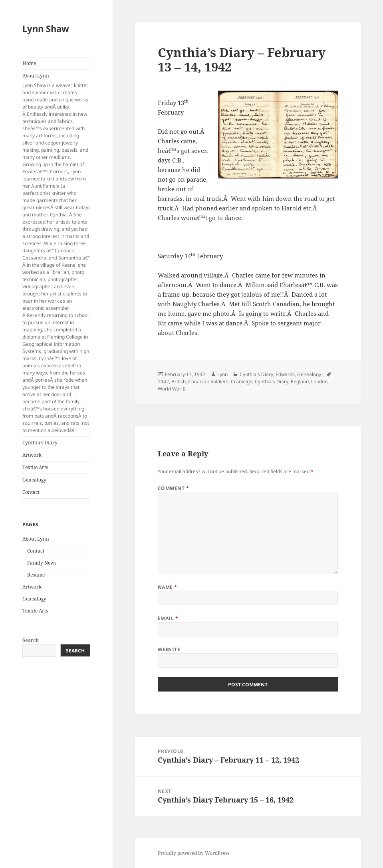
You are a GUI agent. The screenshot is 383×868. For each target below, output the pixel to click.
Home (29, 63)
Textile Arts (35, 467)
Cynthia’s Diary (40, 443)
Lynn (222, 374)
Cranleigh (242, 381)
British (179, 381)
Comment (173, 488)
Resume (36, 575)
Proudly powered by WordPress (193, 853)
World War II (172, 389)
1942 (163, 381)
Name (168, 587)
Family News (42, 563)
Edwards (285, 374)
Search (31, 640)
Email (168, 618)
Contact (31, 492)
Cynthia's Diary (256, 374)
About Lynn (56, 253)
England (300, 381)
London (319, 381)
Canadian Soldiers (208, 381)
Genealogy (34, 480)
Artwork (32, 455)
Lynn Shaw (46, 28)
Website (169, 649)
